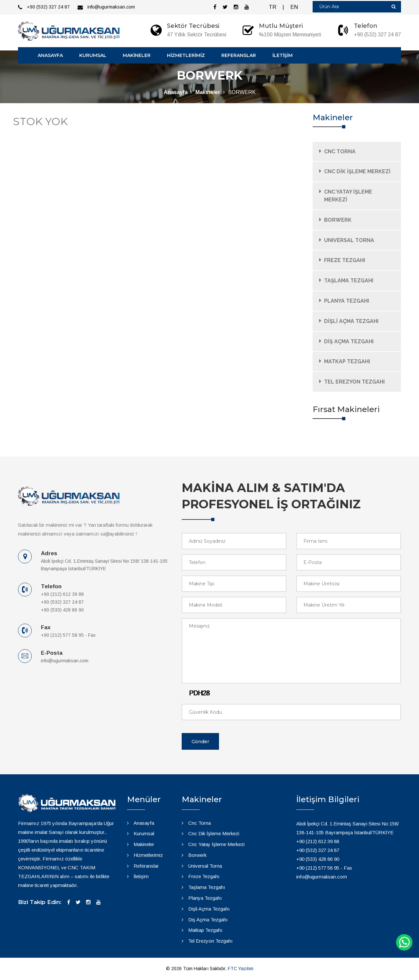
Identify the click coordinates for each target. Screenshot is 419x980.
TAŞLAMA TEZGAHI (349, 281)
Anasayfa (176, 92)
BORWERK (338, 220)
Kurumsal (144, 833)
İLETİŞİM (282, 55)
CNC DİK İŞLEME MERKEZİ (357, 171)
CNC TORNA (340, 151)
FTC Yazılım (241, 969)
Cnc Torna (200, 823)
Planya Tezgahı (205, 898)
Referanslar (146, 866)
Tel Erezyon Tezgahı (210, 941)
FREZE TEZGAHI (345, 260)
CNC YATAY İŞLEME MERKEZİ (348, 196)
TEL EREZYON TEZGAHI (354, 382)
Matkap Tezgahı (205, 930)
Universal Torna (205, 866)
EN (294, 7)
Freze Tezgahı (204, 876)
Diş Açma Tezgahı (208, 920)
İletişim (141, 876)
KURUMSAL (93, 55)
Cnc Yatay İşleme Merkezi (216, 844)
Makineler (208, 92)
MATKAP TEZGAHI (347, 361)
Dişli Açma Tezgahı (209, 909)
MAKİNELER (137, 55)
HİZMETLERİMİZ (186, 55)
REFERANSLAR (239, 55)
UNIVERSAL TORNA (349, 240)
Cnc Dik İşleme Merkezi (214, 833)
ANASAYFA (50, 55)
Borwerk (197, 855)
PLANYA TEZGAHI (346, 301)
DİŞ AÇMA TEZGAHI (349, 341)
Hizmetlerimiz (148, 855)
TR (273, 7)
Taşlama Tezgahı (207, 887)
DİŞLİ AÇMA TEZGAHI (351, 321)
